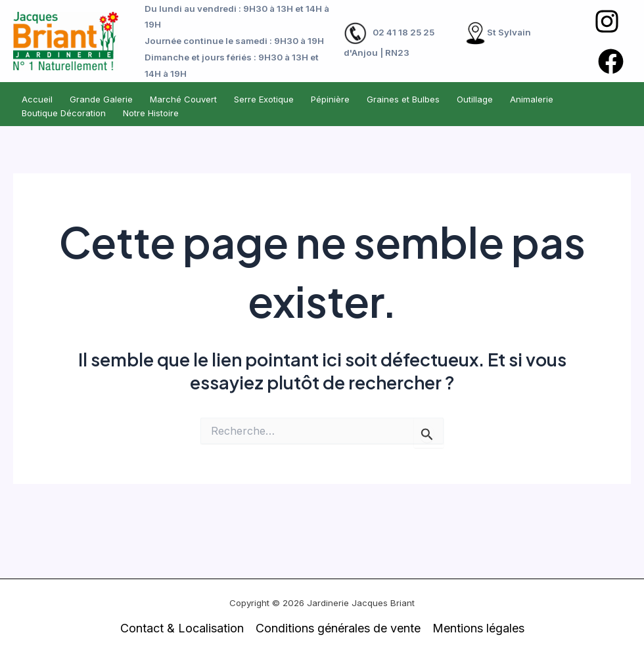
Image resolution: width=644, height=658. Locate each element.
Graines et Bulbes (403, 99)
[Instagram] (607, 21)
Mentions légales (478, 628)
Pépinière (330, 99)
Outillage (475, 99)
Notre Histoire (151, 113)
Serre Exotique (264, 99)
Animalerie (532, 99)
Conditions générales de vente (338, 628)
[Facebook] (611, 61)
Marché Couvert (183, 99)
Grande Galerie (101, 99)
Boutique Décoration (64, 113)
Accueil (37, 99)
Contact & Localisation (182, 628)
